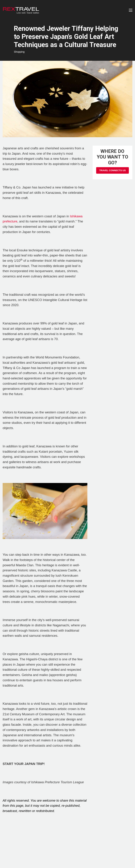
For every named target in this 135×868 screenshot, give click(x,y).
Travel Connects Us (112, 170)
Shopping (19, 52)
